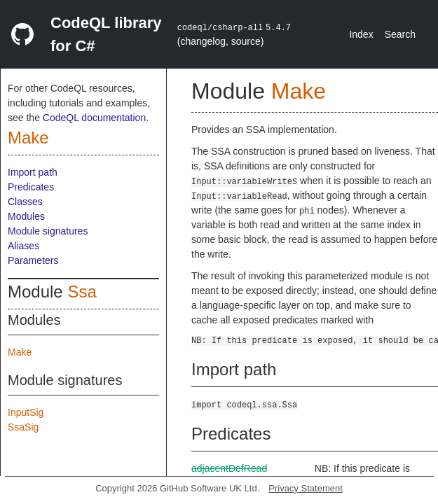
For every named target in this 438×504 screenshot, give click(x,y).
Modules (26, 216)
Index (361, 34)
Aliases (23, 246)
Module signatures (48, 231)
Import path (33, 172)
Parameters (33, 260)
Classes (25, 202)
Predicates (31, 187)
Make (28, 138)
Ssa (82, 292)
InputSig (26, 412)
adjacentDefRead (229, 468)
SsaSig (23, 427)
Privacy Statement (306, 488)
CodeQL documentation (94, 118)
